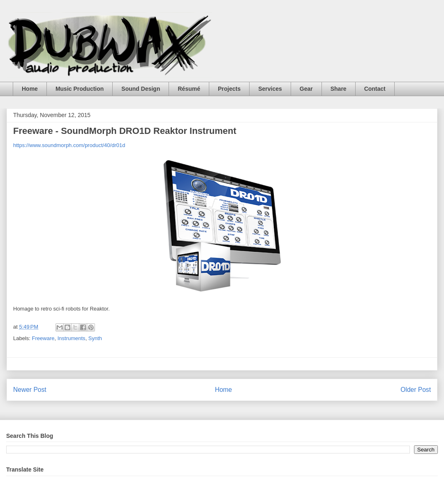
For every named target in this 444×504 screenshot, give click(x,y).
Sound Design (141, 89)
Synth (95, 338)
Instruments (72, 338)
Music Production (80, 89)
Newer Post (30, 390)
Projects (229, 89)
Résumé (189, 89)
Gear (306, 89)
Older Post (416, 390)
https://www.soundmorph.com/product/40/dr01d (69, 145)
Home (30, 89)
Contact (375, 89)
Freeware (43, 338)
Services (270, 89)
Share (339, 89)
